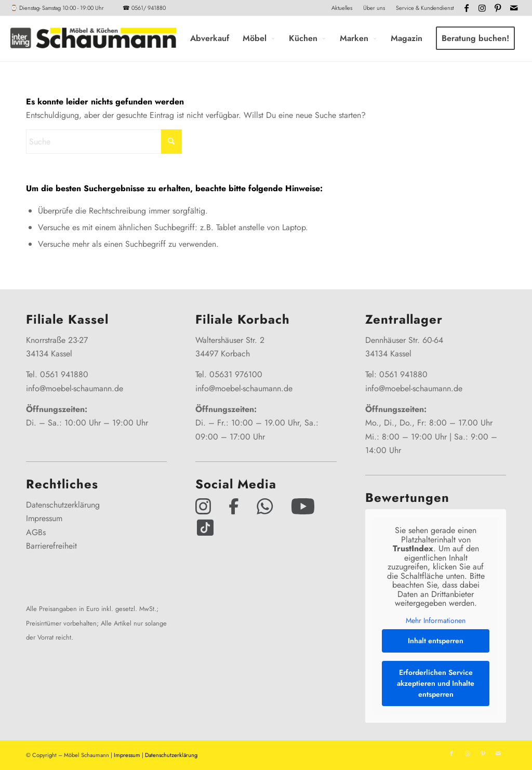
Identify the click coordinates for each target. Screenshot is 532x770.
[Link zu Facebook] (467, 8)
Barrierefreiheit (51, 546)
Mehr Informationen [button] (436, 621)
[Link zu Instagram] (482, 8)
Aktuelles (342, 8)
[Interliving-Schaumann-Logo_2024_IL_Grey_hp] (93, 38)
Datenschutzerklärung (63, 505)
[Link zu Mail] (514, 8)
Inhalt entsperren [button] (436, 641)
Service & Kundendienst (425, 8)
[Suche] (104, 142)
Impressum (44, 518)
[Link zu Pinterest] (498, 8)
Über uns (374, 8)
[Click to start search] (171, 142)
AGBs (36, 532)
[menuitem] (342, 8)
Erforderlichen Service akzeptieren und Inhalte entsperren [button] (436, 683)
